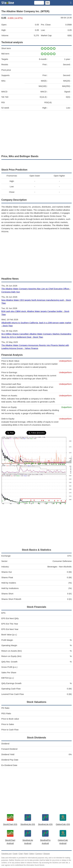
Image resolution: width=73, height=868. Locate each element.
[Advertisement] (36, 132)
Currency (39, 854)
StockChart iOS (10, 824)
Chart (21, 854)
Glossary (47, 854)
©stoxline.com (7, 854)
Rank (26, 854)
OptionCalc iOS (63, 824)
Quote (15, 854)
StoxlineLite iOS (28, 824)
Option (32, 854)
